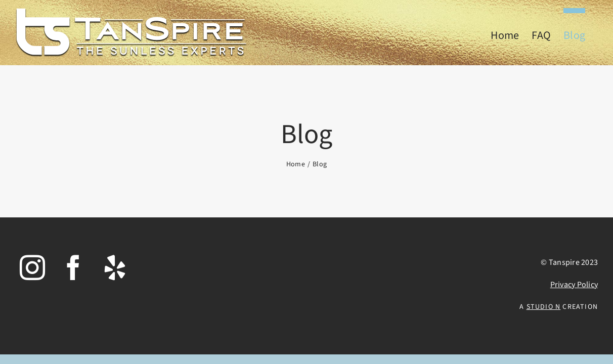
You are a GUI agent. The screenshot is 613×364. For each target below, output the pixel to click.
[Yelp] (115, 267)
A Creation (559, 307)
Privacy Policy (574, 285)
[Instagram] (32, 267)
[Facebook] (73, 267)
